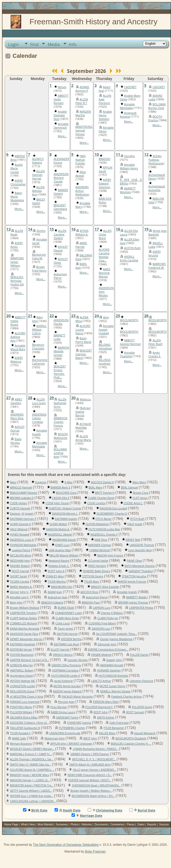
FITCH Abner (104, 519)
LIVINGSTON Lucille (22, 686)
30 (73, 398)
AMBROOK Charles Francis (60, 422)
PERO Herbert (97, 566)
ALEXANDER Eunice (61, 161)
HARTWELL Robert (22, 670)
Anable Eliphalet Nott (60, 115)
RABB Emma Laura (63, 712)
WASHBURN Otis (62, 587)
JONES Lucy (62, 545)
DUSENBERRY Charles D (112, 514)
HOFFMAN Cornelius (65, 670)
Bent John (16, 602)
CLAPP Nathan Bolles (23, 618)
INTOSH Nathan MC (23, 681)
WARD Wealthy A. (21, 587)
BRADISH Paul (91, 602)
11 (118, 154)
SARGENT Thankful (141, 571)
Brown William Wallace (25, 608)
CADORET (130, 87)
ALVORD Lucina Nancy (83, 330)
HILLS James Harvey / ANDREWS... (95, 770)
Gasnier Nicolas (78, 660)
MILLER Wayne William (64, 555)
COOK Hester (19, 503)
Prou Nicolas (58, 707)
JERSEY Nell (133, 540)
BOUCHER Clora (66, 493)
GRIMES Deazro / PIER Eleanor (90, 754)
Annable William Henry (129, 166)
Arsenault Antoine (128, 115)
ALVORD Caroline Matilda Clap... (104, 255)
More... (62, 136)
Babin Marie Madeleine (17, 197)
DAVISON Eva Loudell (113, 508)
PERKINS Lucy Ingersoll (25, 702)
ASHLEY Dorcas (17, 429)
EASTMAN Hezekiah (23, 644)
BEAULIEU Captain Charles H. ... (131, 744)
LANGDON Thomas (142, 545)
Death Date (68, 810)
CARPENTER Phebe (141, 608)
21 (30, 315)
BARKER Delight (61, 192)
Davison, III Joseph (22, 514)
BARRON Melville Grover (61, 351)
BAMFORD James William (17, 262)
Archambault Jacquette (157, 188)
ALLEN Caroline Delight (60, 234)
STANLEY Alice (55, 576)
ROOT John (101, 712)
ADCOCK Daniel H (102, 482)
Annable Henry (106, 129)
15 (52, 229)
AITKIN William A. (82, 233)
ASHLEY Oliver (61, 261)
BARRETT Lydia (59, 337)
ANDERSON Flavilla (61, 322)
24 (97, 315)
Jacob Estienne (63, 681)
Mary (13, 482)
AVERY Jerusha (155, 254)
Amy (106, 317)
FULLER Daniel (139, 655)
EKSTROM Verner (21, 649)
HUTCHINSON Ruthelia (113, 676)
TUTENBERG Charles (72, 728)
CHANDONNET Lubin (69, 613)
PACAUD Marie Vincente (77, 697)
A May (68, 482)
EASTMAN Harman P (23, 519)
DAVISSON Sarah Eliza (24, 634)
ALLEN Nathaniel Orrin (60, 403)
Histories (87, 824)
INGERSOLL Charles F (104, 534)
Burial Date (142, 810)
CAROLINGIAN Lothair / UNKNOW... (33, 801)
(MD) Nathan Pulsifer (81, 160)
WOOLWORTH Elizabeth (131, 738)
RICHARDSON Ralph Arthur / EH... (93, 796)
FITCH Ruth (137, 519)
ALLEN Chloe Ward (105, 234)
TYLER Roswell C (20, 733)
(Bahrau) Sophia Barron (83, 412)
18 (118, 229)
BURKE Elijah (66, 608)
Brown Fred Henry (39, 269)
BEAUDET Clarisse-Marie (84, 354)
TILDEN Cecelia (20, 582)
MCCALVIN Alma (20, 555)
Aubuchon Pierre (60, 276)
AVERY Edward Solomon (105, 183)
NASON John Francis (110, 555)
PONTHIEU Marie (21, 707)
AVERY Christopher (18, 182)
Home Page (11, 824)
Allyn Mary (139, 482)
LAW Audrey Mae (60, 550)
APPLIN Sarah (105, 169)
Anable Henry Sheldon (105, 115)
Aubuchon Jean (58, 597)
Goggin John (114, 660)
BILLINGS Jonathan (105, 362)
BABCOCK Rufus (105, 200)
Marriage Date (87, 816)
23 (73, 315)
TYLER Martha (57, 582)
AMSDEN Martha (83, 113)
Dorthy (41, 231)
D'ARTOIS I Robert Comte (65, 508)
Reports (152, 824)
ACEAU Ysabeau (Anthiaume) (156, 160)
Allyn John (37, 319)
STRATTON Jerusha (134, 576)
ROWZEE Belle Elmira (96, 571)
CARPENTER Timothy (23, 613)
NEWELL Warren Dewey (115, 691)
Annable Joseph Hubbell (106, 330)
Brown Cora (141, 493)
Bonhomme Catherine (40, 362)
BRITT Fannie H (105, 493)
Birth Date (35, 810)
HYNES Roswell (20, 534)
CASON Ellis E (61, 498)
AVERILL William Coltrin (39, 330)
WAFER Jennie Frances (132, 582)
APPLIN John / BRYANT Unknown (71, 744)
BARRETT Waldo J (137, 597)
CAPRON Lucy (102, 608)
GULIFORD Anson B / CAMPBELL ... (32, 770)
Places (131, 824)
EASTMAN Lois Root (66, 644)
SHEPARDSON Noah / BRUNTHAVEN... (96, 785)
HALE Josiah (135, 524)
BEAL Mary (95, 487)
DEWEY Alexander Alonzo (26, 639)
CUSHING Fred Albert (102, 623)
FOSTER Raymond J (22, 655)
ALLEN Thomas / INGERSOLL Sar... (32, 759)
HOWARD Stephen (109, 670)
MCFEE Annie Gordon (67, 686)
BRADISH (105, 159)
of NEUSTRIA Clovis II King (26, 697)
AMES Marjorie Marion (104, 273)
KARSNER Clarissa (100, 545)
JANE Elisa (101, 540)
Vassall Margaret (145, 733)
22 (52, 315)
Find (34, 44)
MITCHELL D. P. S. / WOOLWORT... (94, 759)
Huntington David (21, 676)
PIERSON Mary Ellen (106, 702)
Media (54, 44)
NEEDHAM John (20, 561)
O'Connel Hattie (98, 561)
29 (52, 398)
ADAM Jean (55, 592)
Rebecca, (86, 399)
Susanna (40, 482)
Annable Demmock (61, 126)
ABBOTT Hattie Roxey (18, 321)
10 (97, 154)
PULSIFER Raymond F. (99, 707)
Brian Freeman (95, 852)
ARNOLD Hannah (21, 487)
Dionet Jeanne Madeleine (116, 639)
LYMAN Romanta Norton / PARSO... (96, 749)
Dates (141, 824)
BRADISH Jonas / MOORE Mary (30, 775)
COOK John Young (57, 503)
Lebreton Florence (141, 681)
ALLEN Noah (17, 233)
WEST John (90, 738)
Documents (101, 824)
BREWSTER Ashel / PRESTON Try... (32, 785)
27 (8, 398)
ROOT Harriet (20, 571)
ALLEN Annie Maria (83, 438)
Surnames (62, 824)
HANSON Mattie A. (58, 529)
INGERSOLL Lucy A (22, 540)
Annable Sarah (40, 241)
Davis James (65, 629)
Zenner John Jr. (19, 592)
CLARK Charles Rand (101, 498)
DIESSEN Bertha (71, 639)
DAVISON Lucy (101, 629)
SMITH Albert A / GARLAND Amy (90, 764)
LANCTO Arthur (101, 681)
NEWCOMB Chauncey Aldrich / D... (90, 775)
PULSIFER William (21, 712)
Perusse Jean (66, 702)
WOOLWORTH (129, 320)
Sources (164, 824)
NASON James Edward (67, 691)
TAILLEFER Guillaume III (25, 728)
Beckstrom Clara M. (39, 256)
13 (8, 229)
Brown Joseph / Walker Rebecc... (91, 791)
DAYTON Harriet (67, 634)
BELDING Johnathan (105, 347)
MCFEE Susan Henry (112, 686)
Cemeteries (117, 824)
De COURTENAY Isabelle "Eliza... (117, 634)
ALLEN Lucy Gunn (39, 401)
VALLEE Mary (107, 733)
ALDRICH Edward (38, 161)
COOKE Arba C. (133, 503)
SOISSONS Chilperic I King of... (29, 723)
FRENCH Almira (63, 655)
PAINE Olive (134, 561)
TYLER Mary (92, 582)
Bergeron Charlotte (38, 347)
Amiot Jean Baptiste (157, 233)
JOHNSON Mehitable (23, 545)
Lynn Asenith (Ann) (140, 550)
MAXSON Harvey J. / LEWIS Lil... (30, 780)
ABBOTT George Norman (130, 342)
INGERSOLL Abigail (60, 534)
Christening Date (105, 810)
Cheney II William (112, 613)
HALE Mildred (19, 529)
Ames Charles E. (155, 354)
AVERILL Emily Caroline (129, 258)
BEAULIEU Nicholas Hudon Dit (17, 281)
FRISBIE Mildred (101, 655)
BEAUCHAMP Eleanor (24, 493)
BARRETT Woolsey (128, 190)
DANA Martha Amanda (25, 629)
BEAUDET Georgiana (60, 207)
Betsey (62, 87)
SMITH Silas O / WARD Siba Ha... (30, 764)
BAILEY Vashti (39, 201)
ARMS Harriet (81, 245)
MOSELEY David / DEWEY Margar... (32, 749)
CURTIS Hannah (20, 508)
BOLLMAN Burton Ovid (157, 106)
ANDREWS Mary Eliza (17, 416)
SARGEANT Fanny (67, 717)
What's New (28, 824)
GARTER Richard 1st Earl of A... (30, 660)
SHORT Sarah (19, 576)
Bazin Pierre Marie (83, 340)
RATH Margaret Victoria (140, 566)
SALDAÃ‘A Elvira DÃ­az (24, 717)
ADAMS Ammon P (82, 89)
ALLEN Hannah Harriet (38, 175)
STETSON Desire (93, 576)
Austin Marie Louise (17, 168)
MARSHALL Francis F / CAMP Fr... (31, 754)
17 (97, 229)
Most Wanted (45, 824)
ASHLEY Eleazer (61, 249)
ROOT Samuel (135, 712)
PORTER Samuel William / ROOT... (90, 780)
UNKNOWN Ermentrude (65, 733)
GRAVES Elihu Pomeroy (66, 665)
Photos (75, 824)
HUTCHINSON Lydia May (104, 529)
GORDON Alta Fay (21, 665)
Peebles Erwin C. (59, 566)
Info (73, 44)
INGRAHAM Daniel (64, 540)
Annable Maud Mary (18, 347)
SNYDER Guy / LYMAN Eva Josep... (32, 796)
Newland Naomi (59, 561)
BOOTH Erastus (155, 118)
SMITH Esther (106, 717)
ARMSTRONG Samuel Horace (84, 130)
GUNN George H (20, 524)
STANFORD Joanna (79, 723)
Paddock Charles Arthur (127, 697)
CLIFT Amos (140, 498)
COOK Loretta (96, 503)
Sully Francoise (119, 723)
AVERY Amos (17, 245)
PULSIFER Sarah (142, 707)
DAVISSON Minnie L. (65, 514)
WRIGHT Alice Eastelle (105, 587)
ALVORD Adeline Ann (18, 337)
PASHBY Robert (20, 566)
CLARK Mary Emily (67, 618)
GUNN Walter (58, 524)
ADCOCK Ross (89, 592)
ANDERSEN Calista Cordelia (39, 418)
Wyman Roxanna (21, 744)
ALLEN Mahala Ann (38, 191)
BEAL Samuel (129, 487)
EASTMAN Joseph (66, 519)
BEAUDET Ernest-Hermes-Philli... (60, 372)
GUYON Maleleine (97, 524)
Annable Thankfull (127, 354)
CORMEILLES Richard (23, 623)
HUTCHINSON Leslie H (66, 676)
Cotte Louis (63, 623)
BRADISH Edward (52, 602)
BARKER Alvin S (60, 487)
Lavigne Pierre (21, 550)
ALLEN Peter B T (82, 101)
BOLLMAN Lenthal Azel (60, 453)
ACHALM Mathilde (83, 426)
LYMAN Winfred (99, 550)
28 (30, 398)
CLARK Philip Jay (108, 618)
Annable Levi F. (20, 597)
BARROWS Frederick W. (157, 266)
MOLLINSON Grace (22, 691)
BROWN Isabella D (22, 498)
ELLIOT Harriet (60, 649)
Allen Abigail (81, 174)
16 (73, 229)
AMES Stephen (16, 401)
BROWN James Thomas (133, 602)
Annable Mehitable (127, 106)
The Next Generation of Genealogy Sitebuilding (66, 845)
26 (146, 315)
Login (13, 44)
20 (8, 315)
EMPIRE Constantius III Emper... (108, 649)
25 (118, 315)
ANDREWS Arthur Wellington (82, 191)
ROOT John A (56, 571)
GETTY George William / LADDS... (31, 791)
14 (30, 229)
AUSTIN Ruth (132, 248)
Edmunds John (107, 644)
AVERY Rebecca (17, 360)
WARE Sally (19, 738)
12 (146, 154)
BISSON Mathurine (61, 436)
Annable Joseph (40, 432)
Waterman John (54, 738)
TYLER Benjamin (114, 728)
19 (146, 229)
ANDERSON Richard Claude (61, 178)
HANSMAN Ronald (111, 665)
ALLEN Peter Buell (155, 342)
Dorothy (130, 156)
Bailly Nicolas (16, 441)
